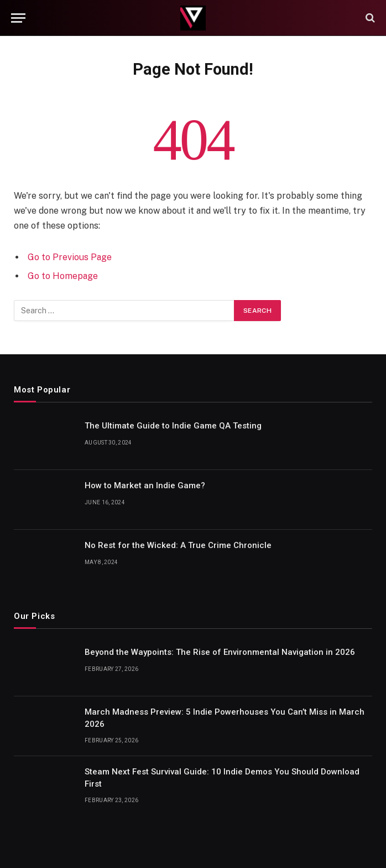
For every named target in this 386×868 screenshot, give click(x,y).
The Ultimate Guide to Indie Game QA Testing (173, 426)
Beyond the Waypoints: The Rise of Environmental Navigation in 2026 (220, 652)
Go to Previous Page (70, 257)
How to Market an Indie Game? (145, 485)
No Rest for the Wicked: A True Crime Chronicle (178, 545)
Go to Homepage (63, 276)
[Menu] (18, 18)
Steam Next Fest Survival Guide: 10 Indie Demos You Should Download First (222, 777)
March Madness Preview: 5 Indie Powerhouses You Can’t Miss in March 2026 (225, 718)
